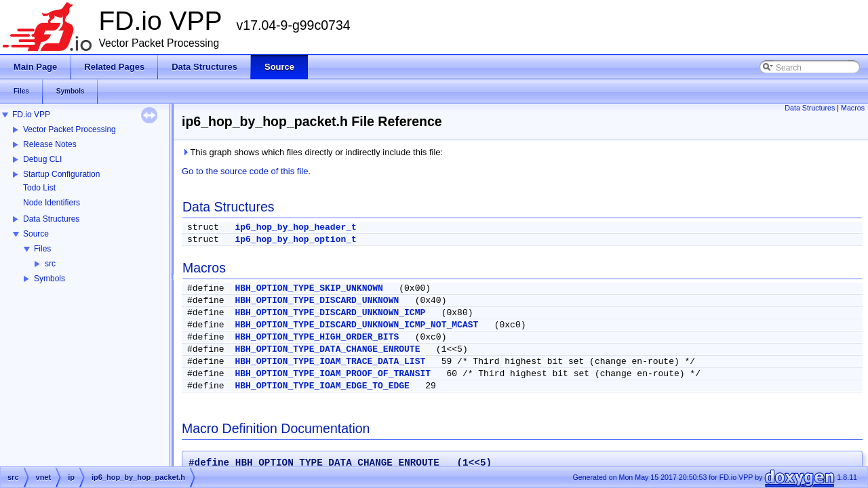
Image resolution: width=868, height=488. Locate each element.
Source (36, 234)
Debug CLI (42, 159)
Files (42, 249)
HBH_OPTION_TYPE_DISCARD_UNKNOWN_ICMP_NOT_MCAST (356, 325)
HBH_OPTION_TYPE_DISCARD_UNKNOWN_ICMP (330, 313)
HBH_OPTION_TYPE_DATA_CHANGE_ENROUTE (327, 349)
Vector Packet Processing (70, 129)
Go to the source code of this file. (246, 171)
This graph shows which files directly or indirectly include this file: (312, 152)
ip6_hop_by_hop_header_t (295, 227)
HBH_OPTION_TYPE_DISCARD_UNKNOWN (317, 301)
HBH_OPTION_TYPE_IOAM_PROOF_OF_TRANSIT (333, 374)
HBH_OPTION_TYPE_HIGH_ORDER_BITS (317, 337)
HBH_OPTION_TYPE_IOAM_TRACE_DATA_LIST (330, 362)
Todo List (39, 188)
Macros (853, 108)
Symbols (50, 279)
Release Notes (50, 144)
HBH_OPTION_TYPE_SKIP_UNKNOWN (309, 288)
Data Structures (51, 219)
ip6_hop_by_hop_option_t (295, 240)
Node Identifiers (52, 203)
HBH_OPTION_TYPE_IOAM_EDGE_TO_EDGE (322, 386)
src (50, 264)
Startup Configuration (61, 174)
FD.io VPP (31, 115)
